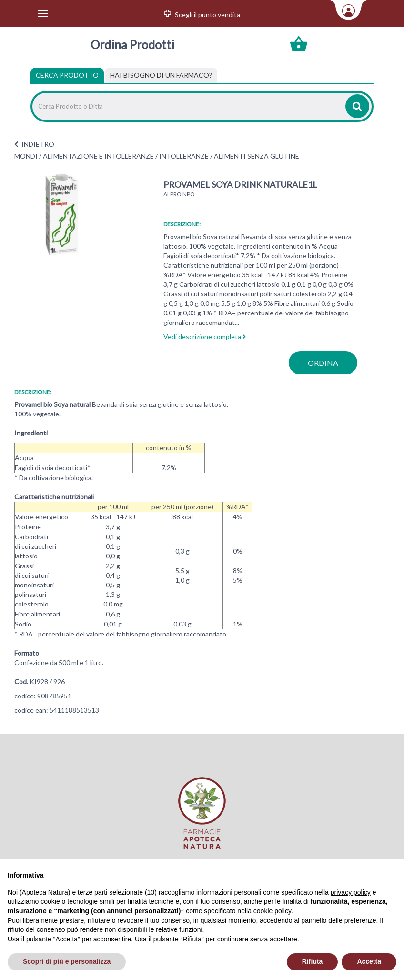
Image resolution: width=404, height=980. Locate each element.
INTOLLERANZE (184, 156)
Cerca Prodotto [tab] (67, 75)
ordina (323, 363)
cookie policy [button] (272, 911)
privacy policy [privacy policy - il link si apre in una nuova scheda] (351, 892)
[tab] (161, 75)
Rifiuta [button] (313, 961)
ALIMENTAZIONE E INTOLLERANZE (98, 156)
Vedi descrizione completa (205, 337)
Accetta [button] (369, 961)
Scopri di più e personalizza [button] (67, 961)
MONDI (26, 156)
